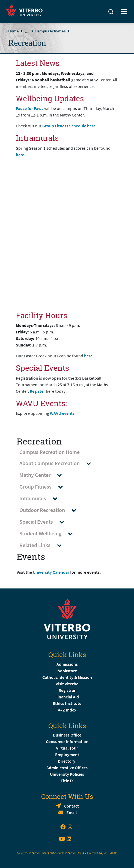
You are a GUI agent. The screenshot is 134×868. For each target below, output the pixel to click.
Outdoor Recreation (50, 510)
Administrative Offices (67, 768)
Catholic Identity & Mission (67, 677)
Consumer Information (67, 741)
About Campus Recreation (58, 463)
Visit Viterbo (67, 684)
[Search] (111, 12)
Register (37, 391)
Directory (67, 761)
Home (14, 31)
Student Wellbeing (49, 534)
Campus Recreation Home (50, 452)
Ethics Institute (67, 703)
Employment (67, 754)
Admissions (67, 664)
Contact (72, 806)
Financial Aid (67, 697)
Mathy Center (43, 475)
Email (72, 812)
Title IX (67, 781)
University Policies (67, 774)
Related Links (43, 545)
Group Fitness (44, 487)
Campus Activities (50, 31)
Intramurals (41, 499)
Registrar (67, 690)
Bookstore (67, 671)
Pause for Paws (30, 108)
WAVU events (62, 413)
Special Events (44, 522)
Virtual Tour (67, 748)
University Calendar (51, 572)
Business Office (67, 735)
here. (21, 155)
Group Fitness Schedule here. (70, 126)
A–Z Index (67, 710)
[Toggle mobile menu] (124, 12)
